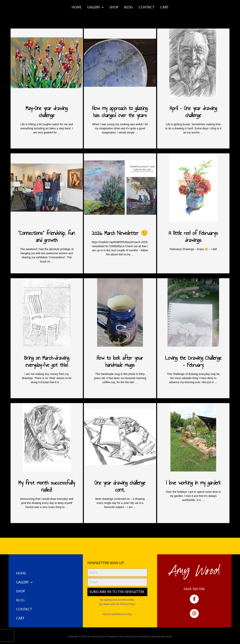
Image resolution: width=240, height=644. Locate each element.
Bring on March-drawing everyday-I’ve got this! (47, 361)
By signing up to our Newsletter (117, 600)
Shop (114, 7)
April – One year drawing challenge (193, 112)
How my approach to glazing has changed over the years (120, 112)
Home (76, 7)
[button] (95, 7)
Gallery (95, 7)
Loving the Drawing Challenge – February (193, 361)
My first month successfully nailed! (47, 486)
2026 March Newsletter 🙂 (120, 233)
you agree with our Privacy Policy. (117, 604)
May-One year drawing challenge (47, 112)
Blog (128, 7)
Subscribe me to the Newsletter (117, 592)
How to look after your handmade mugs (120, 361)
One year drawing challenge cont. (120, 486)
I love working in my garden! (193, 483)
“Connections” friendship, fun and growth (47, 237)
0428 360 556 (194, 589)
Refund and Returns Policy (117, 614)
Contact (146, 7)
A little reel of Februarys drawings (193, 237)
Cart (164, 7)
